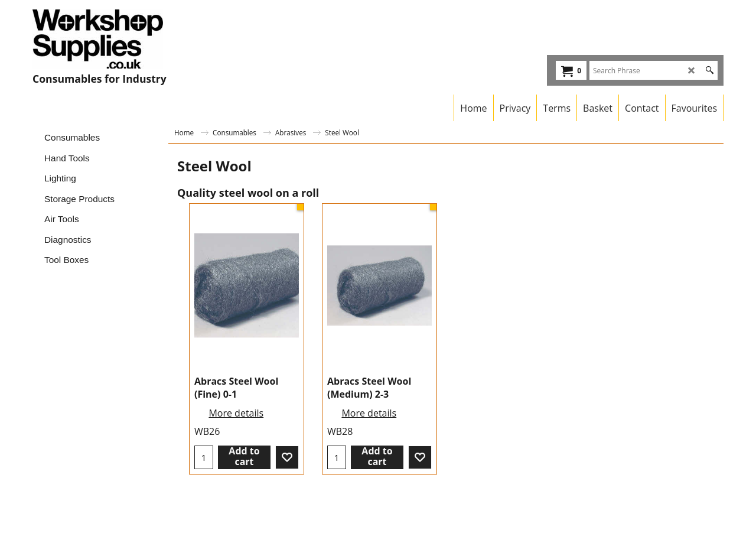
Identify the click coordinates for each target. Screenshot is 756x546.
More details (236, 413)
